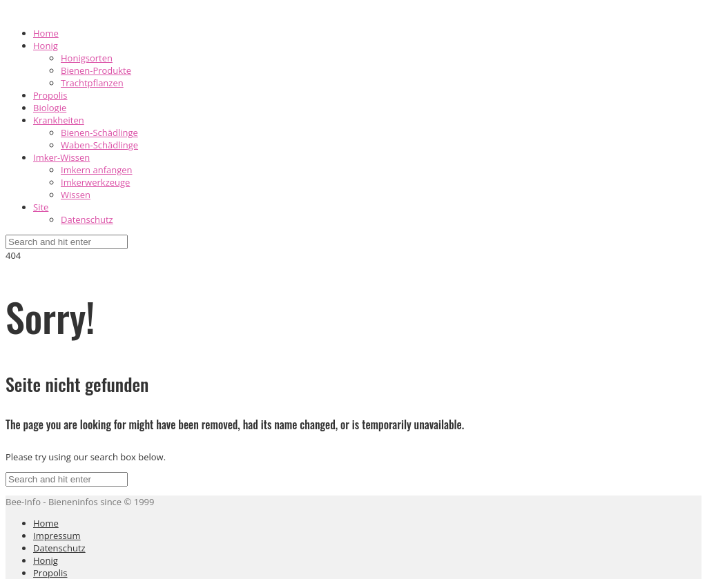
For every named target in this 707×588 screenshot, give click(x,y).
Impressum (57, 536)
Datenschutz (87, 219)
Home (46, 33)
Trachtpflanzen (92, 83)
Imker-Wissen (61, 157)
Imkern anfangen (97, 170)
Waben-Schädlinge (99, 145)
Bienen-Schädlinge (99, 133)
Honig (46, 46)
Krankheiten (59, 120)
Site (41, 207)
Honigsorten (87, 58)
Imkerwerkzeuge (95, 182)
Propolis (50, 95)
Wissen (76, 195)
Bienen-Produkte (96, 70)
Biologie (50, 108)
